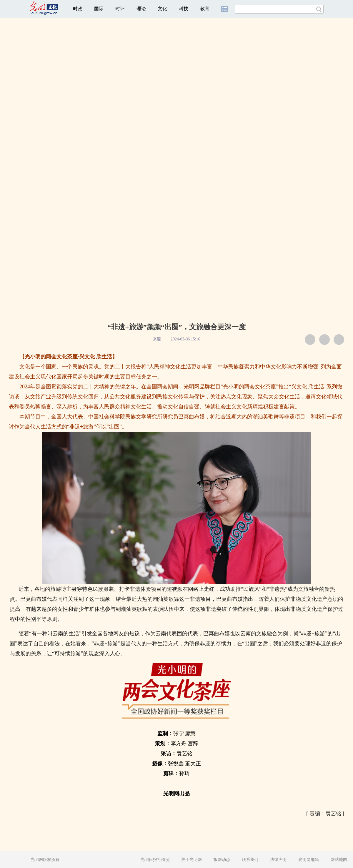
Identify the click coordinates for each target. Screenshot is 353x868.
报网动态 (222, 860)
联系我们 (250, 860)
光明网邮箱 (309, 860)
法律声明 (278, 860)
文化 (162, 9)
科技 (184, 9)
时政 (78, 9)
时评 (120, 9)
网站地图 (339, 860)
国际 (99, 9)
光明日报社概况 (155, 860)
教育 (205, 9)
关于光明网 (192, 860)
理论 (141, 9)
